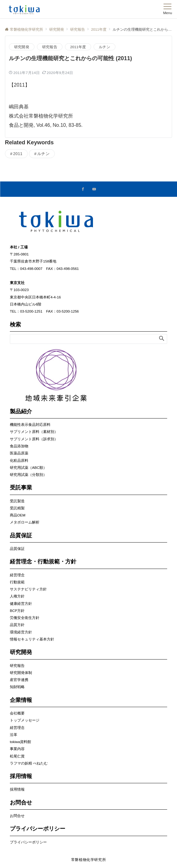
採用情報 (17, 789)
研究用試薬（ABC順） (28, 467)
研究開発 (22, 47)
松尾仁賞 (17, 756)
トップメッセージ (25, 720)
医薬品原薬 (19, 453)
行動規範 (17, 582)
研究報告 (50, 47)
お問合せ (17, 816)
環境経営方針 (21, 632)
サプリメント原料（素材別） (34, 432)
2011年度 (78, 47)
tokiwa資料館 (20, 742)
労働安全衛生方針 (25, 618)
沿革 (14, 735)
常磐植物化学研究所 (89, 860)
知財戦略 (17, 687)
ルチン (105, 47)
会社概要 (17, 713)
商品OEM (18, 515)
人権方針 (17, 596)
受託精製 (17, 508)
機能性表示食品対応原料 (30, 424)
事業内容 (17, 749)
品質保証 (17, 549)
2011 (18, 154)
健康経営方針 (21, 603)
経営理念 (17, 575)
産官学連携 (19, 680)
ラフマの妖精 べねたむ (29, 763)
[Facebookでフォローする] (83, 189)
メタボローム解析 (25, 522)
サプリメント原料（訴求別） (34, 439)
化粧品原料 (19, 460)
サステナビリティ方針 (28, 589)
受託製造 (17, 501)
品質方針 (17, 625)
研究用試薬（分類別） (28, 475)
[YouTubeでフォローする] (94, 189)
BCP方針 (17, 611)
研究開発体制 (21, 673)
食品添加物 (19, 446)
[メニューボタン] (168, 9)
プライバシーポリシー (28, 842)
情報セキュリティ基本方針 (32, 639)
